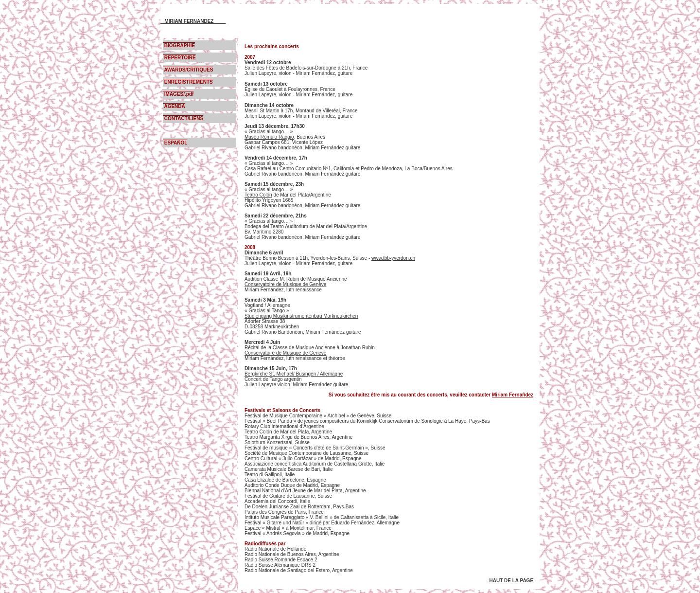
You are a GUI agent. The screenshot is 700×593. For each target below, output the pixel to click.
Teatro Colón (258, 195)
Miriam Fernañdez (513, 395)
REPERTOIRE (179, 58)
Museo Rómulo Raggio (269, 137)
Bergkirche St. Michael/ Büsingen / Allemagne (294, 374)
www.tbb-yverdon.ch (393, 258)
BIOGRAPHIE (179, 45)
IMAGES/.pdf (178, 94)
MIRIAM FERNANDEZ (193, 21)
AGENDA (174, 106)
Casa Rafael (258, 169)
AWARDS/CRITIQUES (188, 70)
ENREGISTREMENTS (188, 82)
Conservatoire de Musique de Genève (285, 284)
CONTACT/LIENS (183, 118)
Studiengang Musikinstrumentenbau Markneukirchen (301, 316)
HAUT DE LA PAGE (512, 581)
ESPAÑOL (175, 143)
